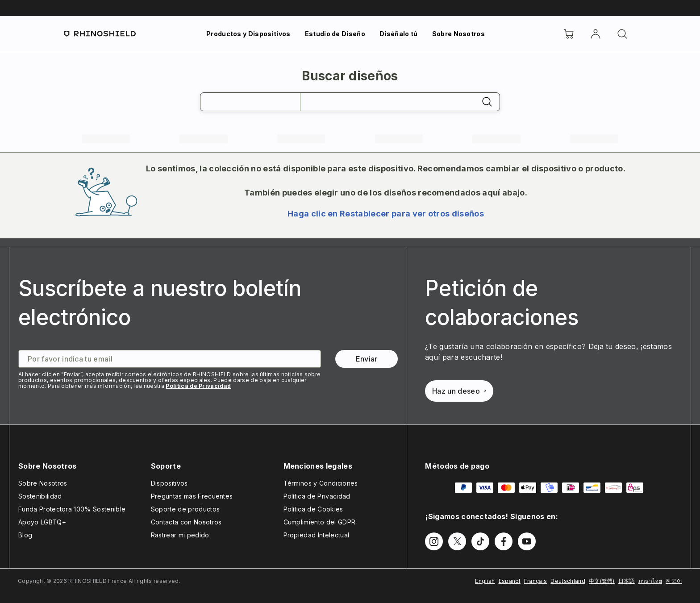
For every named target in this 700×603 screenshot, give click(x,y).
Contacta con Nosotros (186, 522)
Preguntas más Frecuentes (192, 496)
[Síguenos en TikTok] (480, 541)
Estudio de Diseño (335, 34)
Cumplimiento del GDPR (320, 522)
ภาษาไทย (650, 581)
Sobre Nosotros (458, 34)
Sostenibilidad (40, 496)
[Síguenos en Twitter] (457, 541)
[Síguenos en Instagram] (434, 541)
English (485, 581)
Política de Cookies (313, 509)
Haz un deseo (459, 391)
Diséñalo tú (399, 34)
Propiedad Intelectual (317, 535)
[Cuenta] (596, 34)
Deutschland (568, 581)
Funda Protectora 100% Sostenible (72, 509)
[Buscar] (622, 34)
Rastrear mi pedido (180, 535)
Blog (25, 535)
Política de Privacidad (198, 386)
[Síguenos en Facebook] (504, 541)
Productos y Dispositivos (248, 34)
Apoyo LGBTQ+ (42, 522)
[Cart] (569, 34)
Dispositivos (169, 483)
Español (510, 581)
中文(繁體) (602, 581)
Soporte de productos (185, 509)
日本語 (627, 581)
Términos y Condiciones (321, 483)
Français (536, 581)
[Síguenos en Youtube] (527, 541)
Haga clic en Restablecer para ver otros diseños (386, 214)
